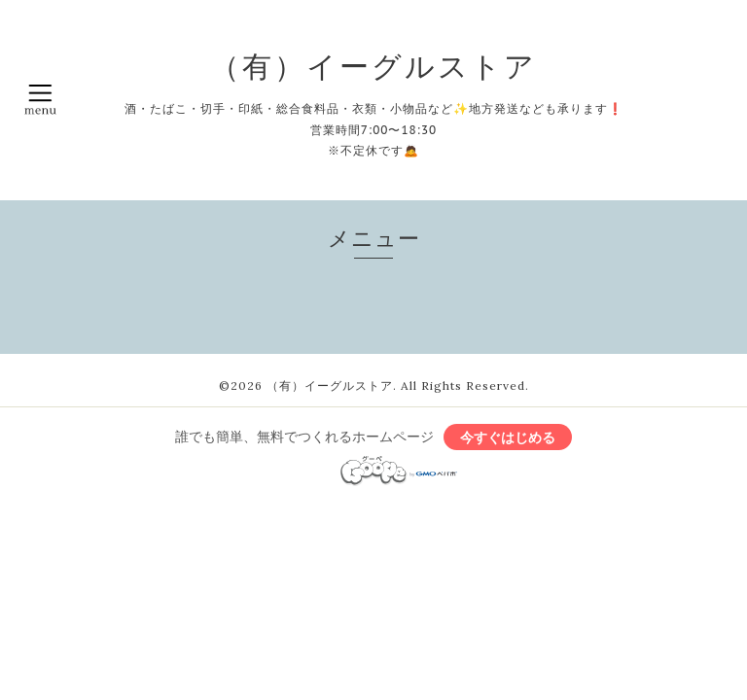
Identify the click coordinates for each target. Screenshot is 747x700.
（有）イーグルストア (373, 66)
